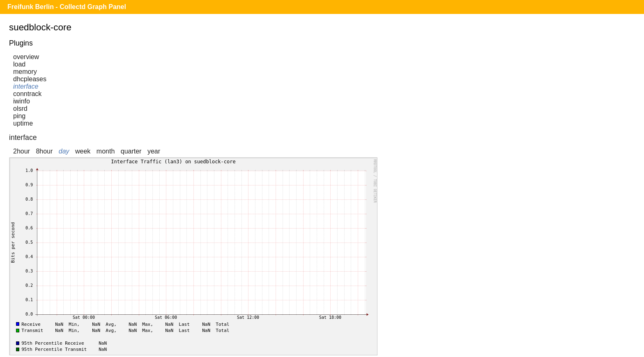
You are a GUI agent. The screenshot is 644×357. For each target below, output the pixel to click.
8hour (44, 151)
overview (26, 57)
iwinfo (22, 101)
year (154, 151)
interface (26, 86)
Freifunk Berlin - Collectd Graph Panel (67, 7)
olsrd (20, 109)
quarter (131, 151)
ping (19, 116)
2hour (22, 151)
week (83, 151)
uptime (23, 123)
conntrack (27, 94)
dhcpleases (30, 79)
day (64, 151)
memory (25, 72)
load (19, 64)
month (106, 151)
